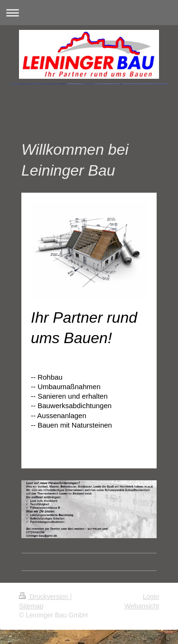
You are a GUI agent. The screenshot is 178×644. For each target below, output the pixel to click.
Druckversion (44, 597)
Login (151, 597)
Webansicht (142, 606)
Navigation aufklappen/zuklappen (89, 13)
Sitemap (31, 606)
